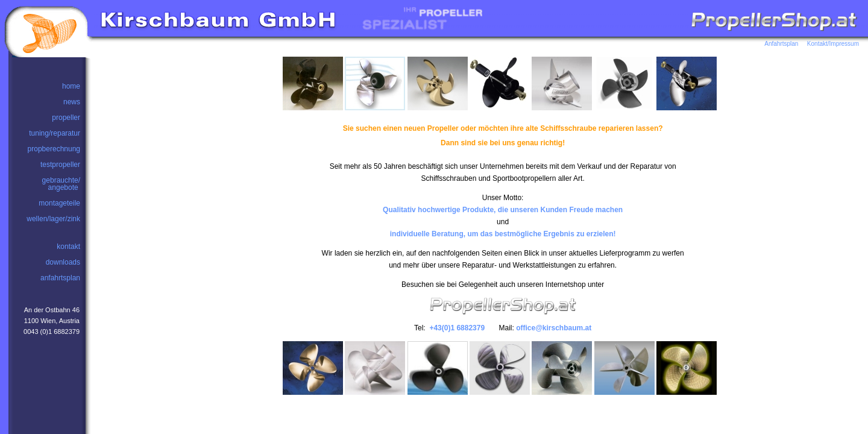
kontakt (68, 247)
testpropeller (60, 165)
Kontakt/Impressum (833, 44)
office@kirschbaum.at (554, 328)
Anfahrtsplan (785, 44)
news (72, 102)
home (71, 86)
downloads (63, 262)
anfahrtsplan (60, 278)
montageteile (59, 203)
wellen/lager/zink (53, 219)
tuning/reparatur (55, 133)
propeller (66, 118)
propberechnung (54, 149)
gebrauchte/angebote (61, 184)
